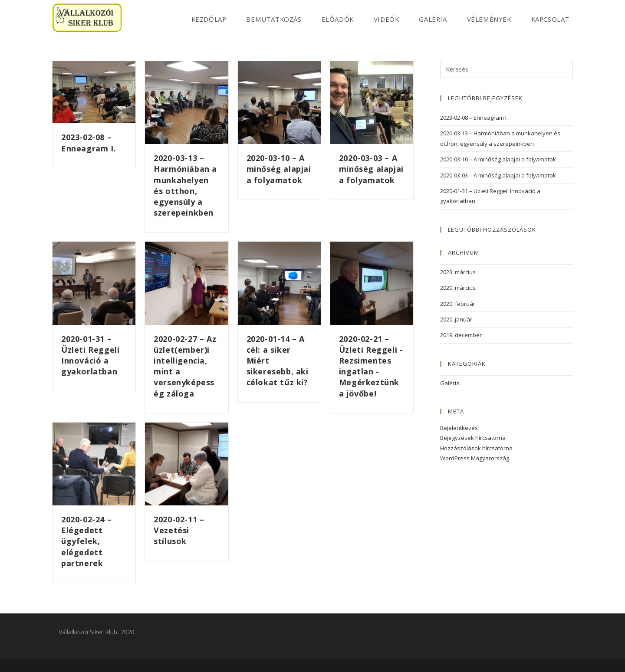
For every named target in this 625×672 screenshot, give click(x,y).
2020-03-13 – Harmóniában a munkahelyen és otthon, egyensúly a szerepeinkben (185, 185)
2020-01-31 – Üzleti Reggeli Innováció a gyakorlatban (90, 355)
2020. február (458, 304)
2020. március (458, 288)
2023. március (458, 272)
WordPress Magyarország (475, 458)
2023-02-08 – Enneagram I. (89, 143)
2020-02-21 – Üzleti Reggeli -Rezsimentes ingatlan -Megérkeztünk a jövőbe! (371, 366)
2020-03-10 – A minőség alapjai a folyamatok (279, 169)
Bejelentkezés (459, 428)
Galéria (450, 383)
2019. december (461, 335)
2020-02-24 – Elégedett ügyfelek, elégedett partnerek (86, 541)
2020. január (456, 319)
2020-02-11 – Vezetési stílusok (179, 530)
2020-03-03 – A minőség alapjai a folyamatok (371, 169)
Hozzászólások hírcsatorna (476, 448)
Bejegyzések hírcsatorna (473, 438)
